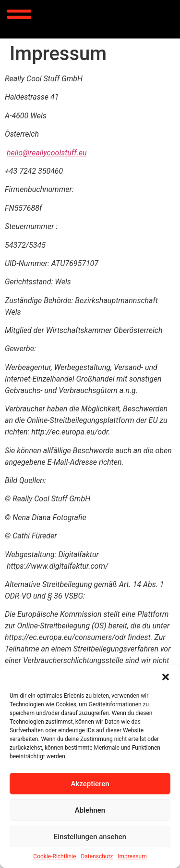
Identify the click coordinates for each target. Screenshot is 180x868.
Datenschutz (97, 856)
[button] (166, 677)
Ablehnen (90, 810)
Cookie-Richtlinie (54, 856)
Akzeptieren (90, 784)
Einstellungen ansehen (90, 837)
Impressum (132, 856)
